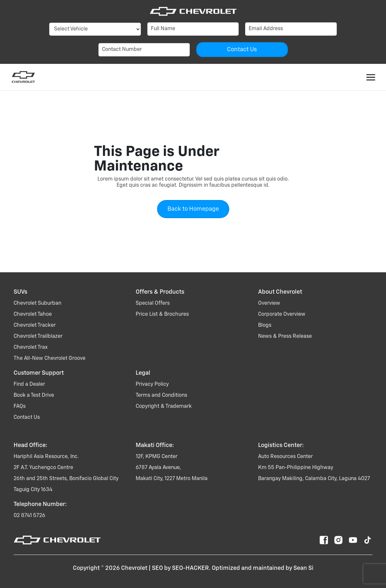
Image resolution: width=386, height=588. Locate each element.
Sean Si (303, 568)
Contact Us (27, 417)
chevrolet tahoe (33, 314)
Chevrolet (134, 568)
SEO (157, 568)
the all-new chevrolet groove (50, 359)
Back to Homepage (193, 209)
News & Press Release (285, 336)
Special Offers (153, 303)
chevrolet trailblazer (38, 336)
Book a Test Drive (34, 395)
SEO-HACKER (190, 568)
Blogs (265, 325)
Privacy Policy (152, 384)
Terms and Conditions (161, 395)
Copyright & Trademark (164, 406)
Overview (269, 303)
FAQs (20, 406)
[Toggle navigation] (371, 77)
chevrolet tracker (35, 325)
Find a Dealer (29, 384)
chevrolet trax (31, 347)
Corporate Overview (282, 314)
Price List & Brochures (162, 314)
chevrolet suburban (37, 303)
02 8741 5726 (29, 516)
